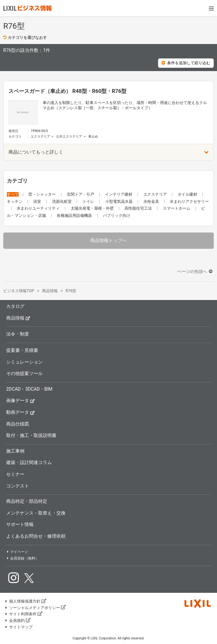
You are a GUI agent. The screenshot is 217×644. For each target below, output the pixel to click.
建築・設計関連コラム (29, 462)
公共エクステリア (69, 136)
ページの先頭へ (195, 271)
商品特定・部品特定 (27, 501)
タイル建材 (188, 194)
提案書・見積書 (22, 350)
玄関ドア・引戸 (81, 194)
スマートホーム (177, 208)
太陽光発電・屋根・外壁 (93, 208)
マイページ (17, 552)
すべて (13, 194)
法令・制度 (18, 334)
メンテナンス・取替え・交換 (36, 513)
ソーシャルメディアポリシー (35, 608)
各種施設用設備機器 (75, 216)
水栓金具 (152, 202)
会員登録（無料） (22, 558)
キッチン (15, 202)
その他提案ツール (24, 373)
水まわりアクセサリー (189, 202)
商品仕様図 (18, 424)
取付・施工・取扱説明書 (31, 435)
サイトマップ (19, 627)
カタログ (15, 306)
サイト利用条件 (23, 614)
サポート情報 (20, 524)
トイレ (89, 202)
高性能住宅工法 (139, 208)
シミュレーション (24, 362)
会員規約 (18, 621)
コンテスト (18, 486)
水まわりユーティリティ (39, 208)
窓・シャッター (43, 194)
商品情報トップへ (108, 240)
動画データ (21, 412)
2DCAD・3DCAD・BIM (29, 389)
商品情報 (18, 318)
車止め (93, 136)
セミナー (15, 474)
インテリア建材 (119, 194)
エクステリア (40, 136)
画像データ (21, 400)
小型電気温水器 (119, 202)
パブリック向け (117, 216)
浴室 (38, 202)
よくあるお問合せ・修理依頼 (36, 536)
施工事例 (15, 451)
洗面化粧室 (62, 202)
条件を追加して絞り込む (186, 63)
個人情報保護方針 (25, 601)
